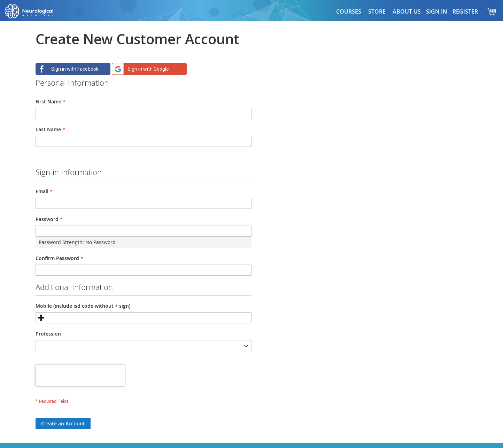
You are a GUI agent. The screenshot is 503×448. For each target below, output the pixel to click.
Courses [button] (349, 11)
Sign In (437, 11)
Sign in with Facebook (67, 69)
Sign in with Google (141, 69)
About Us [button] (407, 11)
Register (465, 11)
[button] (377, 11)
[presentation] (80, 376)
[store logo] (37, 11)
